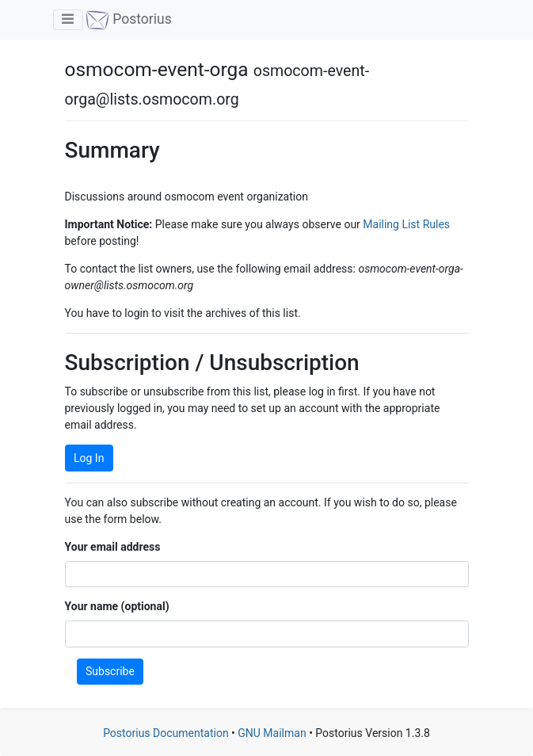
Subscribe (110, 671)
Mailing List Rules (406, 224)
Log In (89, 458)
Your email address (113, 547)
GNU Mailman (272, 733)
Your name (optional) (117, 606)
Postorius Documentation (166, 733)
